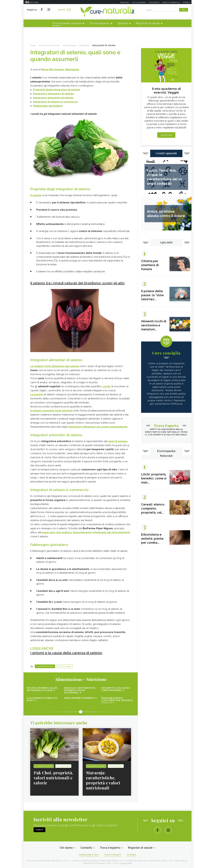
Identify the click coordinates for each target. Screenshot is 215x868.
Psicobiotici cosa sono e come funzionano (116, 689)
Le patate (37, 394)
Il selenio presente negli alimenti (51, 411)
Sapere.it (187, 2)
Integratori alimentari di (53, 94)
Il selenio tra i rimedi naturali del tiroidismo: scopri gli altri (77, 283)
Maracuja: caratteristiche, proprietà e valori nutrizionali (80, 690)
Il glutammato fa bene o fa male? (42, 699)
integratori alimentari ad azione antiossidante (98, 427)
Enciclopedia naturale (67, 23)
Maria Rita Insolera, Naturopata (60, 69)
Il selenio (36, 195)
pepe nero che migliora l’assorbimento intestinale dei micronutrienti (86, 532)
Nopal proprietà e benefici (79, 698)
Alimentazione (45, 666)
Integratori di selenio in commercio (55, 102)
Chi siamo (66, 848)
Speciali (123, 23)
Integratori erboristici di (53, 98)
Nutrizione (64, 666)
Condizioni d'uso (89, 855)
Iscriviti (64, 10)
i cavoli (106, 386)
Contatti (86, 848)
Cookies (132, 855)
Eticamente (154, 2)
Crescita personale (171, 2)
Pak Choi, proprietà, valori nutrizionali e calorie (42, 689)
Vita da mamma (139, 2)
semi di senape (118, 441)
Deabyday (125, 2)
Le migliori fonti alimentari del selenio (55, 366)
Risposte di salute (148, 23)
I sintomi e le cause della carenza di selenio (66, 653)
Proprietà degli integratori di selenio (57, 90)
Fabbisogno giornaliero (48, 106)
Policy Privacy (113, 855)
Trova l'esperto (100, 23)
